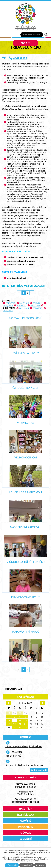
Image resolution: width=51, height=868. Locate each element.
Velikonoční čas (26, 457)
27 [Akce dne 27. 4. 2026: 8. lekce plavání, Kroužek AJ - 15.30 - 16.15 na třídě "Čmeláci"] (9, 713)
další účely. (31, 854)
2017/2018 (24, 303)
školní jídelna (26, 815)
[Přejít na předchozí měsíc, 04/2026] (9, 703)
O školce (26, 833)
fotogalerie (26, 827)
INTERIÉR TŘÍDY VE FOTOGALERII (24, 286)
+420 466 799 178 (27, 799)
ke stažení (26, 839)
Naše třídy (26, 809)
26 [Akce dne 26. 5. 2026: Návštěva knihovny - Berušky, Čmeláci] (14, 728)
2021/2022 (35, 305)
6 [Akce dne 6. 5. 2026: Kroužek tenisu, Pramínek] (20, 717)
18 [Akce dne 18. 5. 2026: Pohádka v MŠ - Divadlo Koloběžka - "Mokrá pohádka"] (9, 724)
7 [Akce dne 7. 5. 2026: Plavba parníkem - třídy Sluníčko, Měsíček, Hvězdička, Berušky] (26, 717)
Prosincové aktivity (26, 597)
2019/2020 (8, 305)
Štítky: (6, 301)
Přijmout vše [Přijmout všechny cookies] (12, 865)
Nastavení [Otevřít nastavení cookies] (40, 865)
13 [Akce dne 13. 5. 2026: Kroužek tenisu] (20, 721)
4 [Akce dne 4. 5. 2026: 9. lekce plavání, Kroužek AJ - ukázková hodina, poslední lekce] (9, 717)
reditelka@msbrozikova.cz (26, 802)
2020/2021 (21, 305)
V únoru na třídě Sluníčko (26, 562)
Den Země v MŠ (13, 756)
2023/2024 (24, 308)
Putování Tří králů (26, 632)
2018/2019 (38, 303)
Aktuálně (26, 737)
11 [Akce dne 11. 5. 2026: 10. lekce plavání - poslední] (9, 721)
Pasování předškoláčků (26, 318)
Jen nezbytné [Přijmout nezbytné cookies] (27, 865)
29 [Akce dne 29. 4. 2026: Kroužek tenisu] (20, 713)
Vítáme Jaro (26, 423)
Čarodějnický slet (26, 388)
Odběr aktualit (39, 770)
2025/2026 (8, 311)
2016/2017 (10, 303)
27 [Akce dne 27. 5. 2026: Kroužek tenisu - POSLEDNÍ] (20, 728)
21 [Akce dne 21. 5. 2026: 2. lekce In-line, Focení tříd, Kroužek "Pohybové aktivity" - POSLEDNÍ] (25, 724)
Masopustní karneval (26, 527)
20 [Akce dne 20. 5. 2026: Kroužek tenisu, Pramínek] (20, 724)
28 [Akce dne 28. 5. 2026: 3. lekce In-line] (25, 728)
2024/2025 (38, 308)
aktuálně (26, 821)
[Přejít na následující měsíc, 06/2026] (42, 703)
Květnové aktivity (26, 353)
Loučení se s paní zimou (26, 492)
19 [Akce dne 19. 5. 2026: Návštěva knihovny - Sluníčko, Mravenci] (14, 724)
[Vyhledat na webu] (32, 35)
